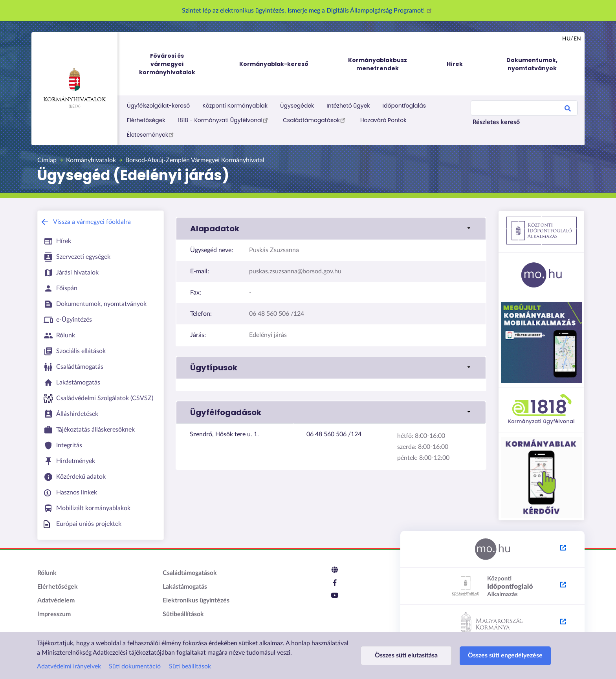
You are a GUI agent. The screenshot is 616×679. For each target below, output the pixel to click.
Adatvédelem (56, 600)
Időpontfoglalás (404, 106)
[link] (331, 229)
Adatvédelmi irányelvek (69, 666)
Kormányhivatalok (74, 85)
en (577, 39)
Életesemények (151, 134)
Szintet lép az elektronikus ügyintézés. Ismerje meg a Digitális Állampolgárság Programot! (308, 11)
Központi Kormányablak (235, 106)
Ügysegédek (297, 106)
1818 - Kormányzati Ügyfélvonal (224, 120)
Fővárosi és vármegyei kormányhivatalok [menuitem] (174, 64)
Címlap (47, 160)
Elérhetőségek (146, 120)
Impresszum (54, 614)
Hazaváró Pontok (383, 120)
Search (568, 110)
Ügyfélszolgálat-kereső (158, 106)
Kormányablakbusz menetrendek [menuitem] (378, 64)
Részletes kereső (496, 122)
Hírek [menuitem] (455, 64)
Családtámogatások (315, 120)
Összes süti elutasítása (406, 655)
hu (566, 39)
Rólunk (47, 573)
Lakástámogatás (185, 587)
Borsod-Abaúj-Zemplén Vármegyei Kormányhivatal (195, 160)
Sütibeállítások (183, 614)
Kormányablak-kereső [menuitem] (274, 64)
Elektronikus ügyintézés (196, 600)
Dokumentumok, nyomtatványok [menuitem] (532, 64)
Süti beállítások (190, 666)
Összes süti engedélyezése (505, 655)
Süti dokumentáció (135, 666)
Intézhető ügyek (348, 106)
